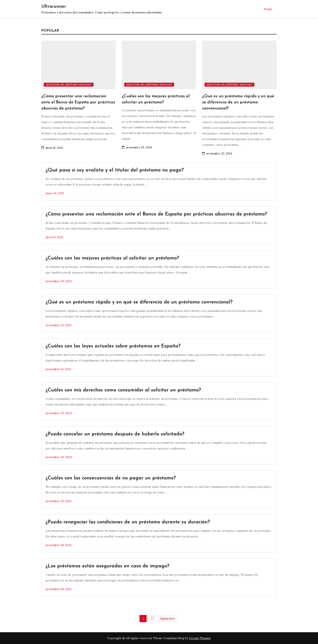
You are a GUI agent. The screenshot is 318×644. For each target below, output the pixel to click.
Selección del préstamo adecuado (69, 85)
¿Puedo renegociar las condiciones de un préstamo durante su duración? (128, 522)
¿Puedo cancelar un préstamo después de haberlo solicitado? (115, 434)
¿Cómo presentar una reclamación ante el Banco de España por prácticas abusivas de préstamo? (78, 102)
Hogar (268, 9)
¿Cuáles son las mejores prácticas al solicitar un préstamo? (112, 258)
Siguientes (168, 618)
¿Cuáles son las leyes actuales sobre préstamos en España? (113, 346)
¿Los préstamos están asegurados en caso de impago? (107, 566)
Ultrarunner (54, 7)
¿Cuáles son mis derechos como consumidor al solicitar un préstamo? (123, 390)
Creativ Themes (200, 638)
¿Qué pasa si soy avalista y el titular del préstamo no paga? (115, 170)
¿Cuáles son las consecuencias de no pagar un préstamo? (111, 478)
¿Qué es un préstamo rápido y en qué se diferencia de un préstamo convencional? (238, 102)
